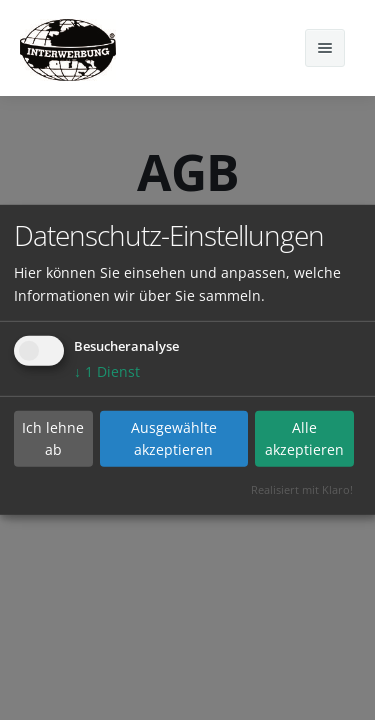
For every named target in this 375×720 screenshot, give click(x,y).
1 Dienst (107, 371)
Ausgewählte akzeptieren (174, 438)
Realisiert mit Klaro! (302, 489)
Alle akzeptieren (304, 438)
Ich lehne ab (53, 438)
